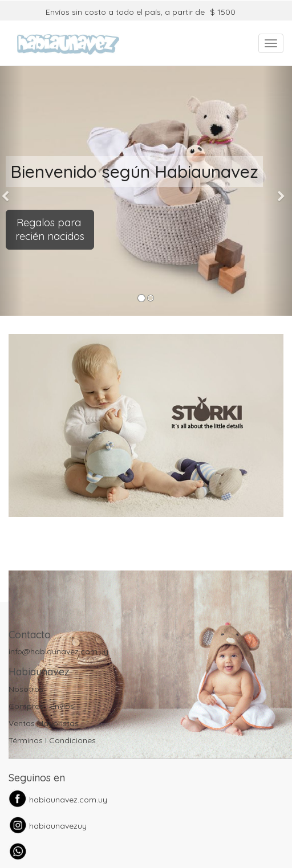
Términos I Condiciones (52, 740)
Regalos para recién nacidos (50, 229)
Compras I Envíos (41, 706)
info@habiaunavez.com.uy (58, 651)
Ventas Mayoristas (44, 723)
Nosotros (26, 689)
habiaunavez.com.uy (68, 800)
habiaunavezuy (58, 826)
